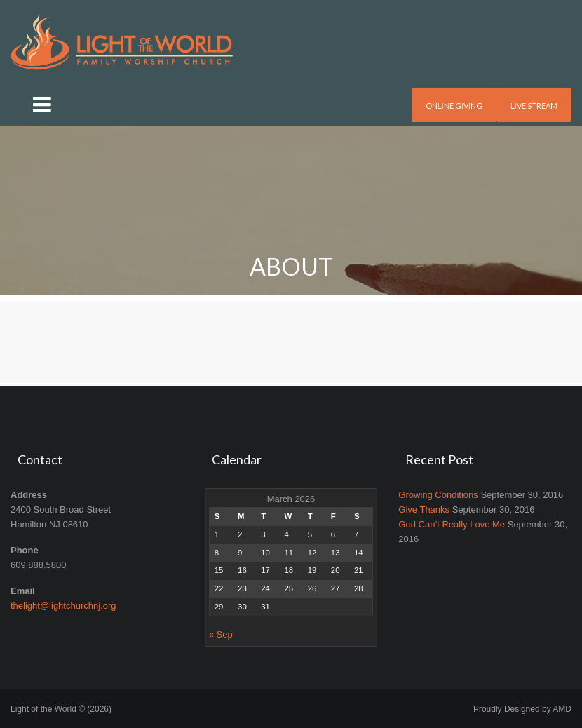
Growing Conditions (438, 495)
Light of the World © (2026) (61, 709)
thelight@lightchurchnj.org (63, 606)
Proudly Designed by (522, 709)
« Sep (221, 634)
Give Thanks (424, 510)
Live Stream (534, 106)
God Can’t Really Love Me (452, 524)
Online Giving (454, 106)
